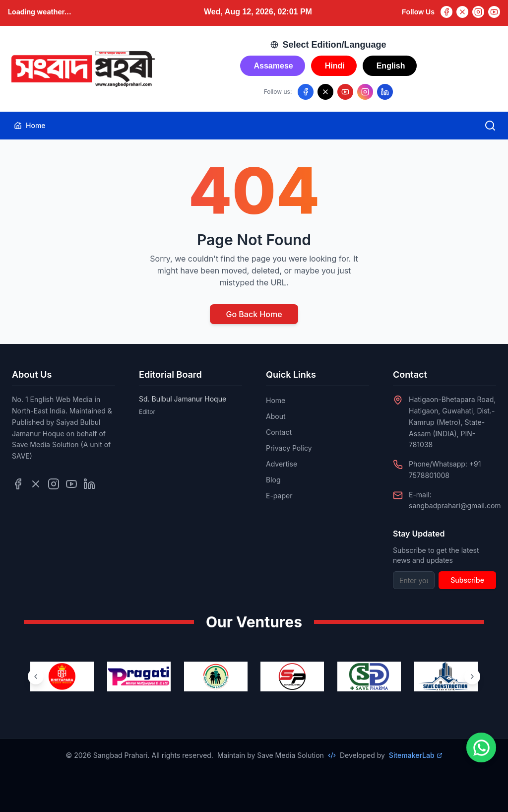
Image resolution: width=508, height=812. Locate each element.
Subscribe (467, 580)
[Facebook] (446, 12)
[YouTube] (494, 12)
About (276, 416)
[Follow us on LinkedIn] (385, 92)
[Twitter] (462, 12)
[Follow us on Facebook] (306, 92)
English (391, 66)
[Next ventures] (472, 677)
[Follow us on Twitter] (36, 484)
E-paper (279, 496)
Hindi (335, 66)
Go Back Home (254, 314)
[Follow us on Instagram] (365, 92)
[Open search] (490, 126)
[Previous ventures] (36, 677)
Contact (279, 432)
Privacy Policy (289, 448)
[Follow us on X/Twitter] (325, 92)
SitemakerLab (416, 755)
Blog (273, 480)
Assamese (274, 66)
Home (30, 125)
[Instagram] (478, 12)
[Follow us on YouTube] (345, 92)
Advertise (282, 464)
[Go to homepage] (82, 69)
